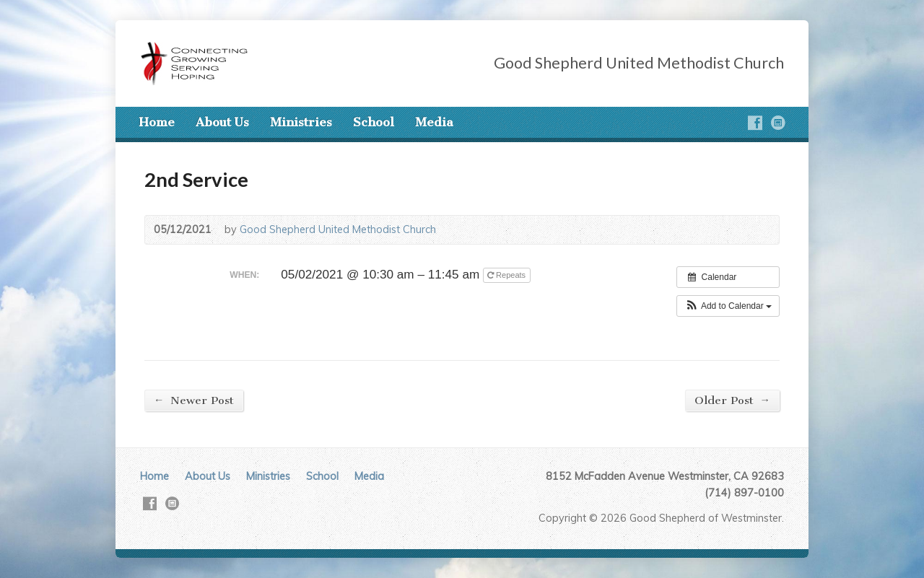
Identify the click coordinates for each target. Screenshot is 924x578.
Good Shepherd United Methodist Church (338, 229)
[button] (728, 306)
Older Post (732, 400)
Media (434, 122)
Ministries (301, 122)
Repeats (507, 275)
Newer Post (194, 400)
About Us (222, 122)
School (374, 122)
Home (157, 122)
